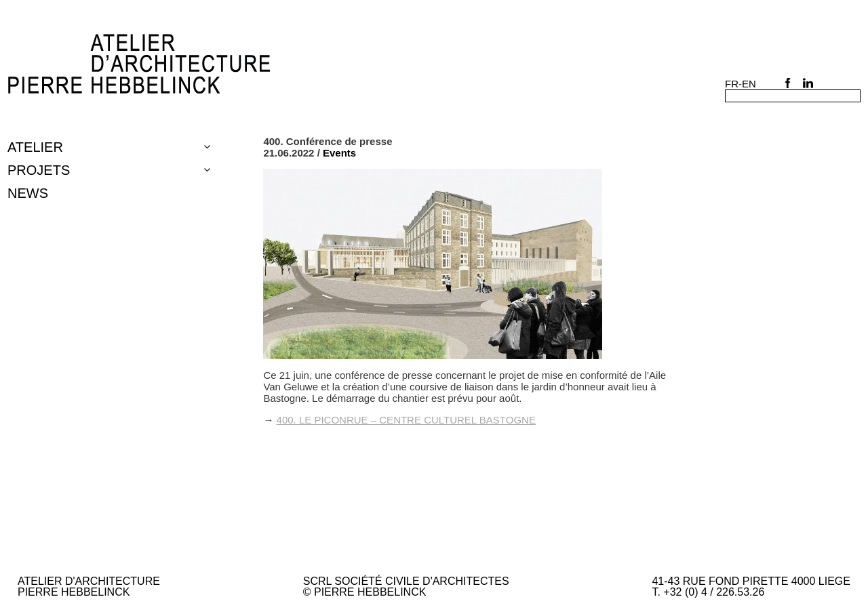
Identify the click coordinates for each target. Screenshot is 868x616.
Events (339, 153)
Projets (39, 170)
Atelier (35, 147)
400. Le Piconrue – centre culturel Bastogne (406, 420)
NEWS (28, 193)
